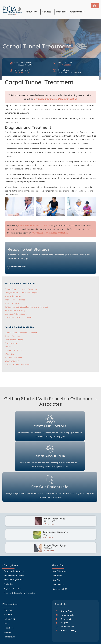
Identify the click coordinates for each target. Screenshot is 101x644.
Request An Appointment (18, 266)
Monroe (7, 606)
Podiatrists (8, 558)
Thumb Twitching (12, 336)
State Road (9, 588)
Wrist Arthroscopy (13, 296)
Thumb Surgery (12, 303)
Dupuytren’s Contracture (16, 314)
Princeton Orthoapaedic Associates (34, 226)
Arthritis (8, 347)
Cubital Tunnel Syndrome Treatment (21, 289)
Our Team (58, 549)
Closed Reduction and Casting (18, 317)
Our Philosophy (60, 545)
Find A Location (65, 65)
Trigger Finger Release (15, 300)
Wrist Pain (9, 354)
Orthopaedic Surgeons (14, 545)
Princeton (8, 584)
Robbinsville (9, 593)
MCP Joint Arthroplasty (15, 310)
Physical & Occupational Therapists (19, 567)
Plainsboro (9, 602)
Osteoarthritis (11, 343)
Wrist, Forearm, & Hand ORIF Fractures (22, 293)
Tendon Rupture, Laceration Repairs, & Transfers (26, 307)
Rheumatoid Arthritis (14, 340)
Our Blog (57, 554)
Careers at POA (60, 563)
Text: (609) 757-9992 (23, 65)
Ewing (7, 597)
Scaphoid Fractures (13, 357)
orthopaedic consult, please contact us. (56, 99)
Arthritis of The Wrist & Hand (17, 364)
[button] (33, 12)
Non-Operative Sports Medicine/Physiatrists (14, 551)
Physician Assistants (13, 562)
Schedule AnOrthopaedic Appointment (69, 71)
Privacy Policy (59, 639)
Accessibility (67, 639)
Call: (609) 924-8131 (23, 62)
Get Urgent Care (22, 72)
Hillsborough (10, 611)
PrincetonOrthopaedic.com (41, 635)
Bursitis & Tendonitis (14, 350)
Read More (50, 498)
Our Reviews (59, 558)
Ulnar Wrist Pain (12, 361)
